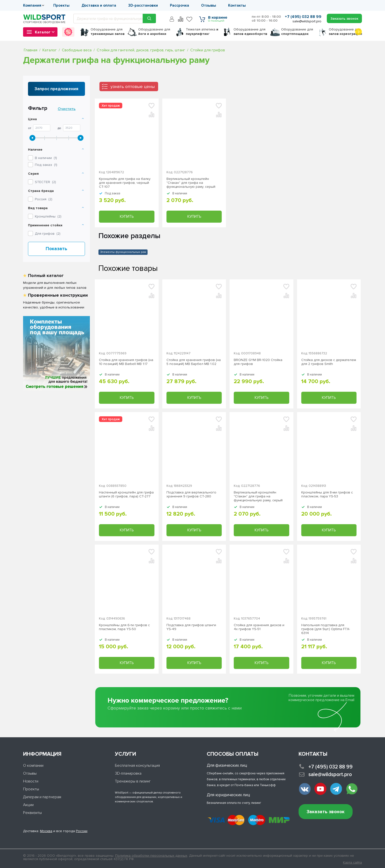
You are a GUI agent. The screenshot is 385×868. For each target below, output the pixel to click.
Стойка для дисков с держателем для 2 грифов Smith (329, 362)
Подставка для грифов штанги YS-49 (191, 627)
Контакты (237, 5)
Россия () (44, 199)
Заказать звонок (326, 812)
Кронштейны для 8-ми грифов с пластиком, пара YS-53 (327, 494)
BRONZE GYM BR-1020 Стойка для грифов (258, 362)
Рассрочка (179, 5)
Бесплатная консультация (137, 766)
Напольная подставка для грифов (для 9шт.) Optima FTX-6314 (326, 629)
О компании (33, 766)
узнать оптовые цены (133, 87)
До (59, 128)
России (82, 831)
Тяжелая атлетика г (202, 32)
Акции (28, 805)
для (108, 32)
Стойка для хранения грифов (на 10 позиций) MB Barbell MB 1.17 (126, 362)
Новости (31, 781)
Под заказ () (46, 165)
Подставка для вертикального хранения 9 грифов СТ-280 (191, 494)
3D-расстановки (143, 5)
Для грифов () (48, 234)
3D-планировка (128, 773)
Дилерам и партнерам (42, 797)
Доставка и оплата (99, 5)
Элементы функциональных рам (123, 252)
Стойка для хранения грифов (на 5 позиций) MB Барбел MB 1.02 (194, 362)
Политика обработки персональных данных (151, 856)
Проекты (61, 5)
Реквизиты (32, 813)
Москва (46, 831)
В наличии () (46, 158)
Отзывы (209, 5)
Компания (32, 5)
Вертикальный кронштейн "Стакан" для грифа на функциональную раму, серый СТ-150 (191, 183)
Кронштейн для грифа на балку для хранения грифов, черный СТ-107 (125, 183)
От (30, 128)
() (45, 182)
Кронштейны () (48, 216)
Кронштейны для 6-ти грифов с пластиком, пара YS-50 (124, 627)
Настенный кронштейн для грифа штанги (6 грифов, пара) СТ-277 (126, 494)
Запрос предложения (56, 89)
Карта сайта (352, 863)
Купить (127, 217)
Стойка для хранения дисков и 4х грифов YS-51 (259, 627)
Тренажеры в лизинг (133, 781)
